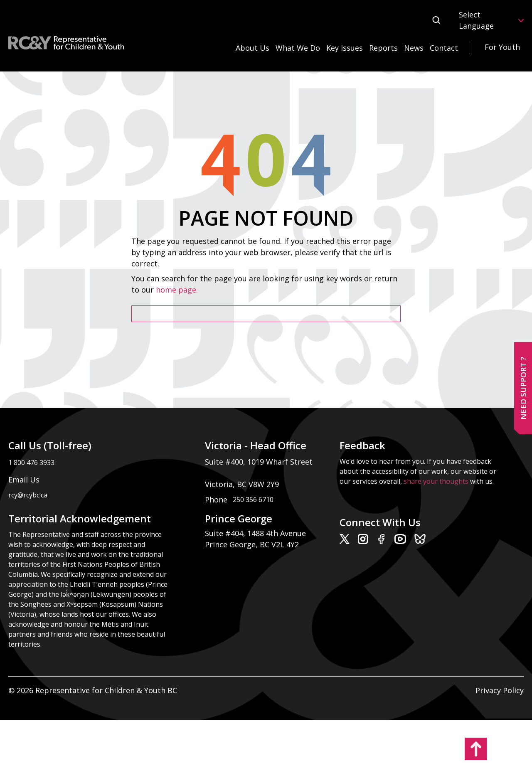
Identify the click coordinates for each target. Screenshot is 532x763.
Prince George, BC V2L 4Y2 (252, 544)
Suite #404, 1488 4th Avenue (256, 533)
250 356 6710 (253, 500)
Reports (383, 48)
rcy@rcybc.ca (28, 495)
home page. (178, 290)
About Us (252, 48)
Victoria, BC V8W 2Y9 (243, 484)
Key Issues (345, 48)
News (414, 48)
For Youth (502, 47)
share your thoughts (436, 481)
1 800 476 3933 (31, 463)
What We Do (298, 48)
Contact (444, 48)
